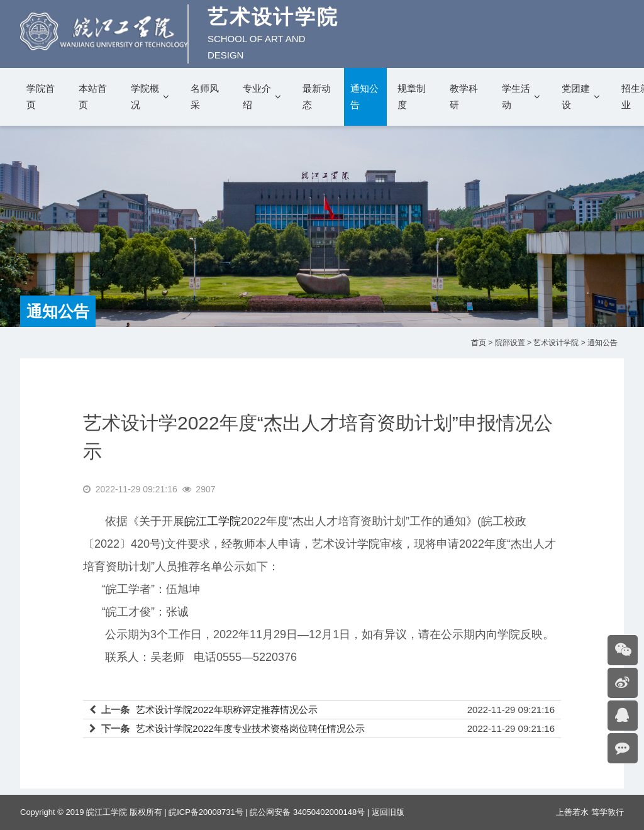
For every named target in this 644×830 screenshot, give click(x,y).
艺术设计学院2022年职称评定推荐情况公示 (226, 710)
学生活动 (516, 97)
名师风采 (205, 97)
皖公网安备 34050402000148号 (307, 812)
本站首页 (93, 97)
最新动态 (317, 97)
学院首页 (41, 97)
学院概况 (145, 97)
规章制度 (412, 97)
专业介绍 (257, 97)
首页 (479, 343)
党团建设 (576, 97)
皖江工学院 (213, 521)
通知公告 (364, 97)
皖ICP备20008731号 (206, 812)
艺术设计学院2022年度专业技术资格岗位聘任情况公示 (250, 728)
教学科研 (464, 97)
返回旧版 (388, 812)
